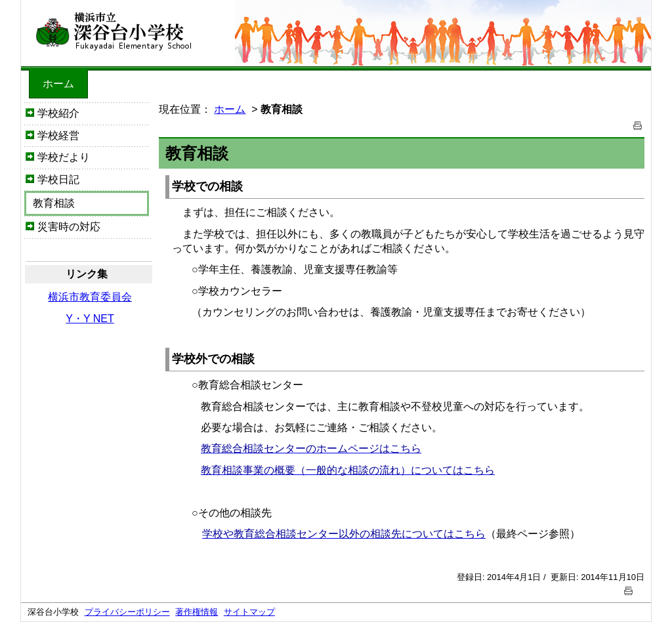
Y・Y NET (90, 319)
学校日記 (58, 179)
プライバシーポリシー (127, 612)
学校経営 (58, 135)
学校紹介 (58, 113)
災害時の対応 (69, 227)
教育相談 (54, 203)
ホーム (58, 84)
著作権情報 (197, 612)
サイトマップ (249, 612)
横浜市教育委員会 (90, 297)
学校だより (64, 157)
